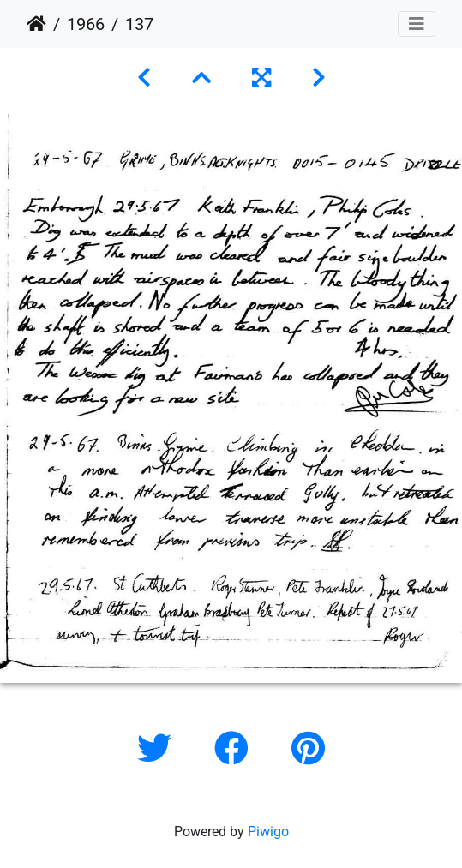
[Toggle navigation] (417, 24)
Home (36, 24)
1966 (86, 24)
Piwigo (268, 832)
